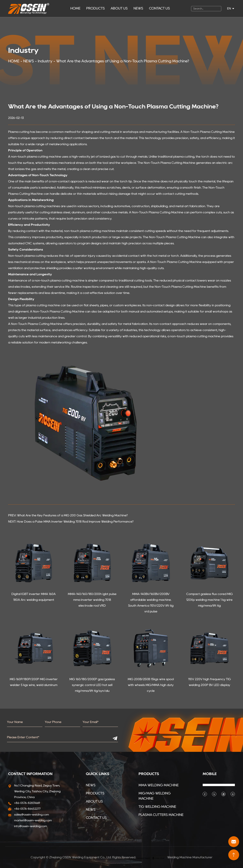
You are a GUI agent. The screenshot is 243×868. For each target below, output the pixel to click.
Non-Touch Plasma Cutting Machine (209, 132)
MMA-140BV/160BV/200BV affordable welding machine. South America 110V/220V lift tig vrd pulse (151, 603)
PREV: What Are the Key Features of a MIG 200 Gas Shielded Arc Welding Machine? (68, 515)
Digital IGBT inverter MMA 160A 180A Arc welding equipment (34, 597)
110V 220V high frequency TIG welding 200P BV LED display (209, 682)
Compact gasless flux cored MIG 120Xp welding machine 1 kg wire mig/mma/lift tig (209, 600)
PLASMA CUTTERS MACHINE (161, 815)
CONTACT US (159, 8)
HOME (75, 8)
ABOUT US (119, 8)
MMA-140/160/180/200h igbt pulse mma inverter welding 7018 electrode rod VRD (92, 600)
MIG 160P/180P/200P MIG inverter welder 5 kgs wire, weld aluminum (34, 682)
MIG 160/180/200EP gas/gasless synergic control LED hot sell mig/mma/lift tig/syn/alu (92, 685)
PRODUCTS (96, 8)
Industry (45, 61)
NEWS (138, 8)
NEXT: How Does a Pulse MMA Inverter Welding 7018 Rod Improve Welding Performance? (71, 522)
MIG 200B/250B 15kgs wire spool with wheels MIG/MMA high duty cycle (151, 685)
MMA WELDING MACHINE (159, 785)
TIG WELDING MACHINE (157, 807)
